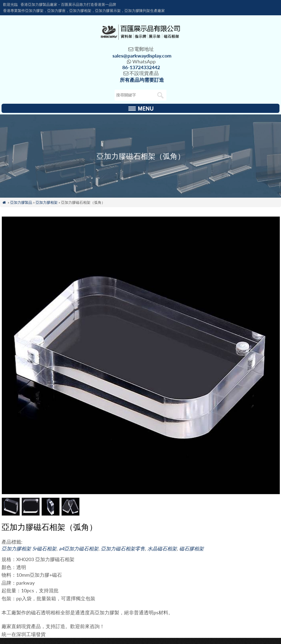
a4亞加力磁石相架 (79, 548)
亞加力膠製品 (21, 202)
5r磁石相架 (44, 548)
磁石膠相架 (192, 548)
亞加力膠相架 (47, 202)
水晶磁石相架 (162, 548)
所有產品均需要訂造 (142, 80)
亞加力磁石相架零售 (123, 548)
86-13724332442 (141, 67)
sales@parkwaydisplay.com (142, 56)
